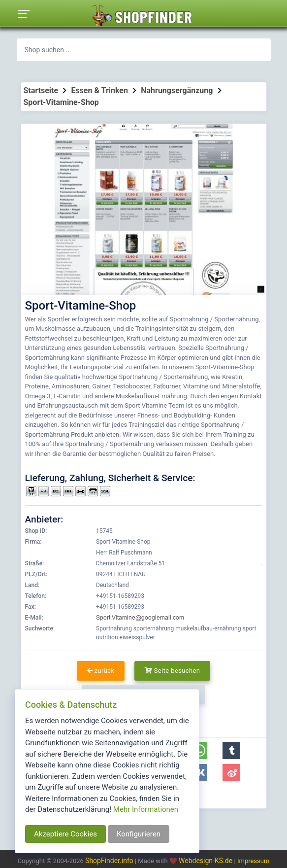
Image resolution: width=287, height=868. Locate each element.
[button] (231, 750)
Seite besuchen (173, 671)
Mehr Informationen (146, 809)
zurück (101, 671)
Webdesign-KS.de (207, 861)
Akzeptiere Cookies (65, 834)
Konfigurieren (139, 834)
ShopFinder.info (109, 861)
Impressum (253, 861)
